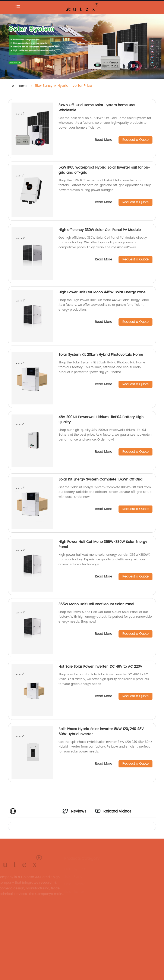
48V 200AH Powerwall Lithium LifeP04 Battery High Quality (101, 420)
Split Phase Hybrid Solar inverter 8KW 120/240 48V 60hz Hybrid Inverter (101, 732)
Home (23, 86)
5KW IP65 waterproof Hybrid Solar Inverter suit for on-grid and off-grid (104, 170)
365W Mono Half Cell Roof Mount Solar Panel (96, 604)
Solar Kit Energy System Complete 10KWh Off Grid (100, 479)
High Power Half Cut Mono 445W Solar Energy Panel (102, 292)
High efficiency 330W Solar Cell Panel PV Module (100, 230)
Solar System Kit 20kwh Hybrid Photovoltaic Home (101, 355)
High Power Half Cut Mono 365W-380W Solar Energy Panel (103, 544)
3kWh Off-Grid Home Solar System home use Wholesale (97, 108)
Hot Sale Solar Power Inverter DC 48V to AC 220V (101, 667)
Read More (104, 140)
